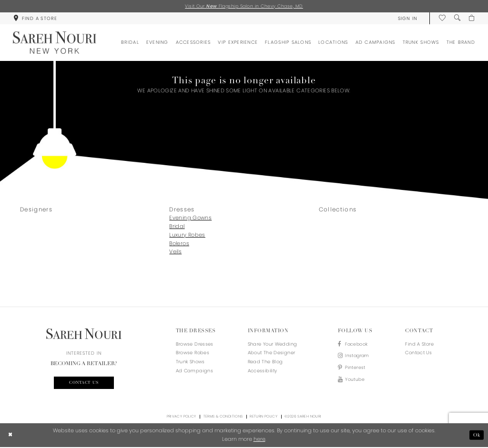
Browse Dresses (195, 344)
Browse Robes (193, 353)
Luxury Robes (187, 235)
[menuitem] (35, 18)
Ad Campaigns (194, 371)
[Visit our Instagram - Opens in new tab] (354, 357)
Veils (175, 252)
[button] (407, 18)
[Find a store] (35, 18)
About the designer (272, 353)
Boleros (179, 243)
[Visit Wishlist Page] (442, 18)
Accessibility (263, 371)
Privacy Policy (182, 417)
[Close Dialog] (10, 436)
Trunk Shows (190, 362)
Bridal (177, 226)
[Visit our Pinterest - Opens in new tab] (354, 369)
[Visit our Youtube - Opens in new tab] (354, 381)
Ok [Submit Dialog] (477, 436)
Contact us (84, 383)
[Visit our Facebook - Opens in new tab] (354, 344)
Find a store (419, 344)
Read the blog (265, 362)
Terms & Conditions (223, 417)
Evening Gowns (190, 218)
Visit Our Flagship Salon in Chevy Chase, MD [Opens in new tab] (244, 6)
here (259, 439)
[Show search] (457, 18)
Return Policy (264, 417)
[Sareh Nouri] (55, 43)
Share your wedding (273, 344)
